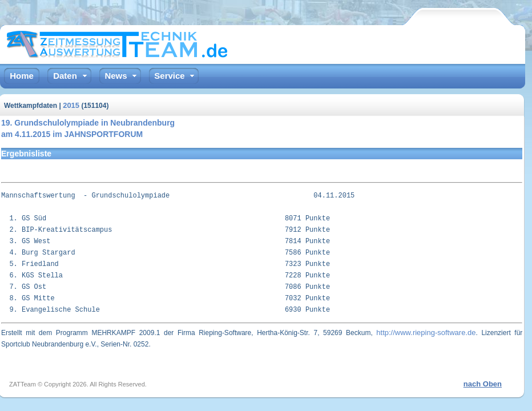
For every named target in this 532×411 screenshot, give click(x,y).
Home (22, 76)
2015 (71, 105)
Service (169, 76)
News (116, 76)
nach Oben (483, 384)
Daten (65, 76)
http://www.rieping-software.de (426, 333)
